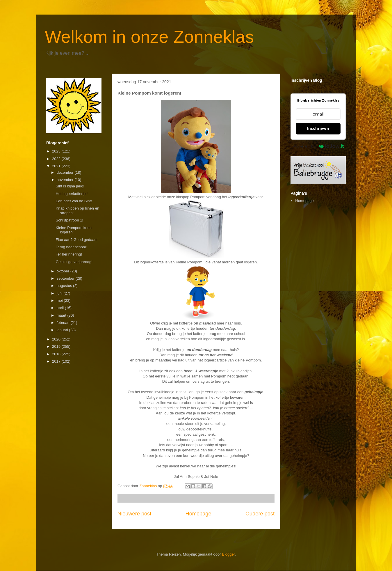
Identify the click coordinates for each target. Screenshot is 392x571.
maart (62, 315)
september (66, 278)
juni (60, 293)
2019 (57, 346)
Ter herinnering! (69, 254)
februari (64, 323)
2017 (57, 361)
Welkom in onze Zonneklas (149, 37)
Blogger (228, 554)
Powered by (318, 146)
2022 (57, 159)
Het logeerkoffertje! (72, 194)
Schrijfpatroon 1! (69, 220)
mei (60, 300)
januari (63, 330)
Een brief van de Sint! (74, 201)
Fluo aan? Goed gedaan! (76, 240)
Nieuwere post (134, 514)
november (66, 180)
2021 (57, 166)
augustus (65, 286)
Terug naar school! (71, 247)
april (61, 308)
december (66, 172)
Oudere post (260, 514)
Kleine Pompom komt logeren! (74, 230)
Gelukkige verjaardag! (74, 262)
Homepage (198, 514)
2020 (57, 339)
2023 (57, 151)
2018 (57, 354)
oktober (64, 271)
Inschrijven (318, 128)
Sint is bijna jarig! (70, 186)
